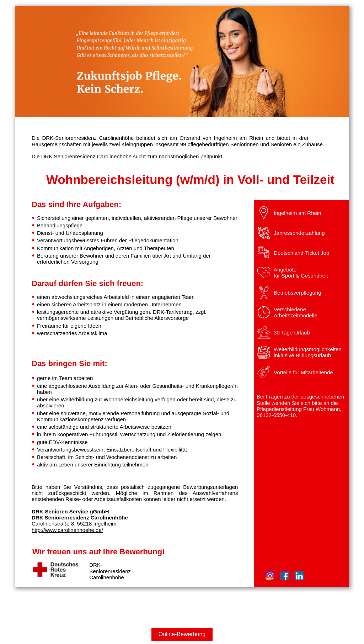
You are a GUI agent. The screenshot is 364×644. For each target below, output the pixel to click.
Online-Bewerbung (182, 634)
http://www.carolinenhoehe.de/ (67, 530)
